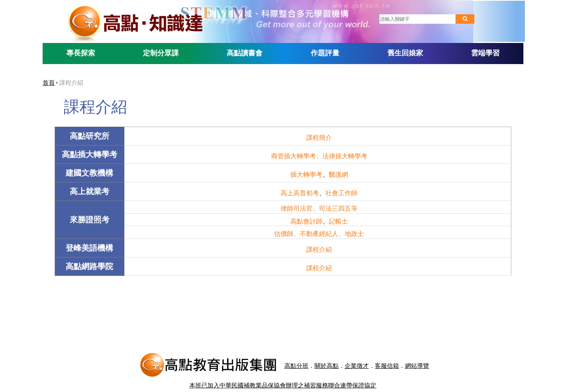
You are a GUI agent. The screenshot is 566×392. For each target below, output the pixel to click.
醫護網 (337, 173)
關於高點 (301, 355)
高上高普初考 (299, 191)
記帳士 (337, 220)
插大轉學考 (305, 173)
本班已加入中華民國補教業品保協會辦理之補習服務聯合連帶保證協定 (283, 369)
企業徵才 (331, 355)
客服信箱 (362, 355)
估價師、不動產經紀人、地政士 (318, 232)
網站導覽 (392, 355)
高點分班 (271, 355)
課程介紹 (318, 248)
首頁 (63, 81)
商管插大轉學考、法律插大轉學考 (318, 154)
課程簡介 (318, 136)
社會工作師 (340, 191)
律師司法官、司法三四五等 (318, 207)
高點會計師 (305, 220)
